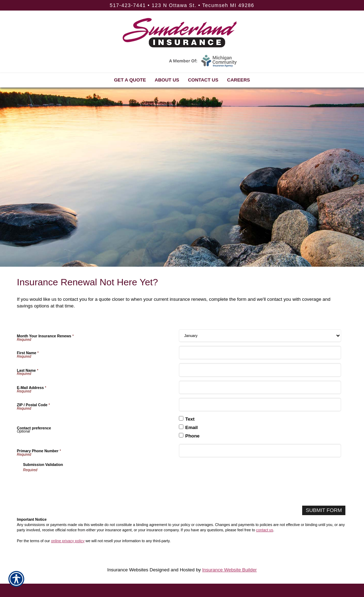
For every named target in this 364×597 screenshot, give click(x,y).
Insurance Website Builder (229, 569)
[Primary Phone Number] (260, 451)
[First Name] (260, 353)
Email (191, 427)
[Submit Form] (326, 510)
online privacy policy (68, 540)
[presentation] (77, 487)
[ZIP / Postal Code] (260, 405)
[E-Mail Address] (260, 387)
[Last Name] (260, 370)
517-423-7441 (128, 5)
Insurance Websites (128, 569)
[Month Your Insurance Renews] (260, 336)
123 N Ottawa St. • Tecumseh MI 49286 (203, 5)
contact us (265, 529)
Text (190, 419)
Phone (192, 436)
